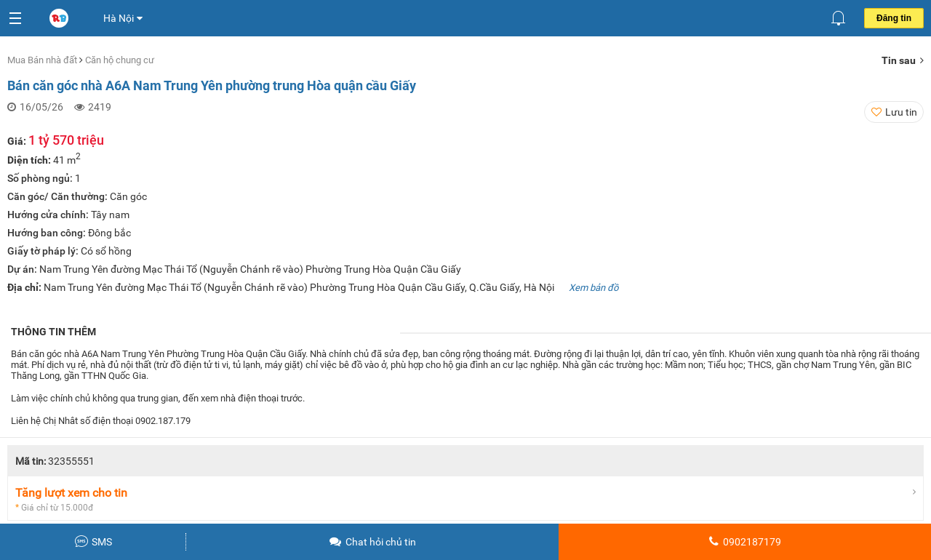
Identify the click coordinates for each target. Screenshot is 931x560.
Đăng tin (894, 18)
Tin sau (903, 60)
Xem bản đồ (594, 288)
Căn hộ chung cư (120, 60)
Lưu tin (901, 112)
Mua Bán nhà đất (43, 60)
